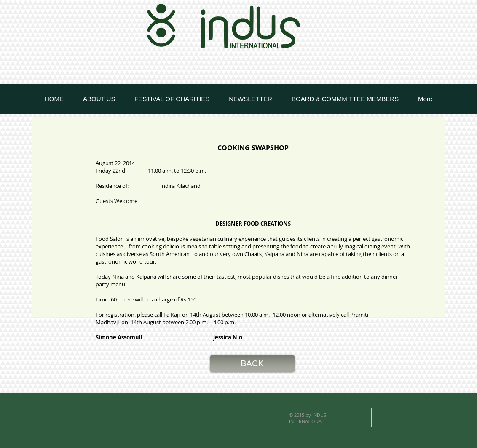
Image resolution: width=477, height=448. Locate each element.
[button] (252, 363)
